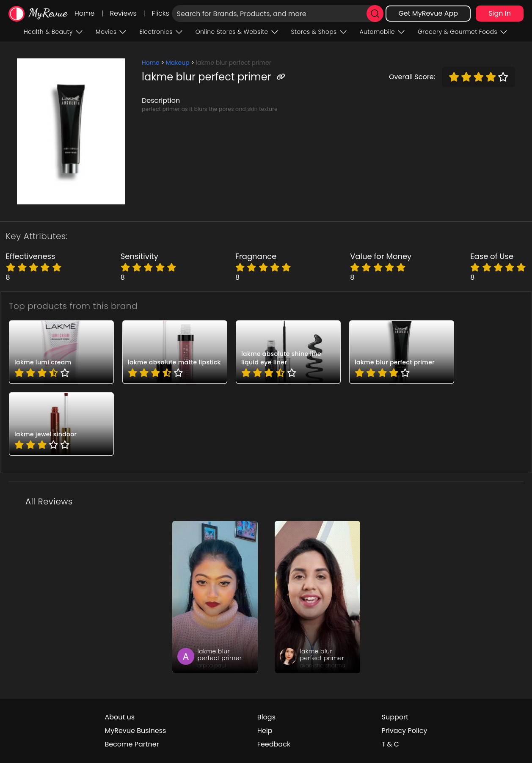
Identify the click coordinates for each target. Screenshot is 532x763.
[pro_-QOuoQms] (288, 352)
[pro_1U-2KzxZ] (175, 352)
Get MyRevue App (428, 13)
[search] (375, 14)
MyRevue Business (135, 731)
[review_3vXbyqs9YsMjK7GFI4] (215, 597)
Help (265, 731)
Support (395, 717)
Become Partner (132, 744)
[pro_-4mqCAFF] (61, 352)
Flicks (161, 13)
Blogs (266, 717)
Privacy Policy (405, 731)
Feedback (274, 744)
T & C (390, 744)
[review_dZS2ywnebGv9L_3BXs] (317, 597)
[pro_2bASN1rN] (61, 424)
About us (120, 717)
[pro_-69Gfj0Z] (402, 352)
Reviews (123, 13)
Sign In (500, 13)
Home (84, 13)
